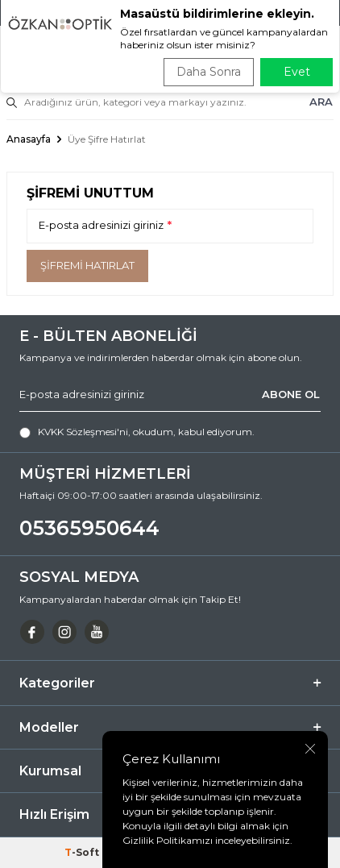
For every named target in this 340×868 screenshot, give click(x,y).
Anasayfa (29, 139)
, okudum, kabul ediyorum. (137, 432)
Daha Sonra (209, 72)
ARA (321, 102)
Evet (297, 72)
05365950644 (89, 528)
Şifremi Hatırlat (87, 265)
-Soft (83, 852)
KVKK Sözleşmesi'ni (83, 432)
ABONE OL (291, 394)
